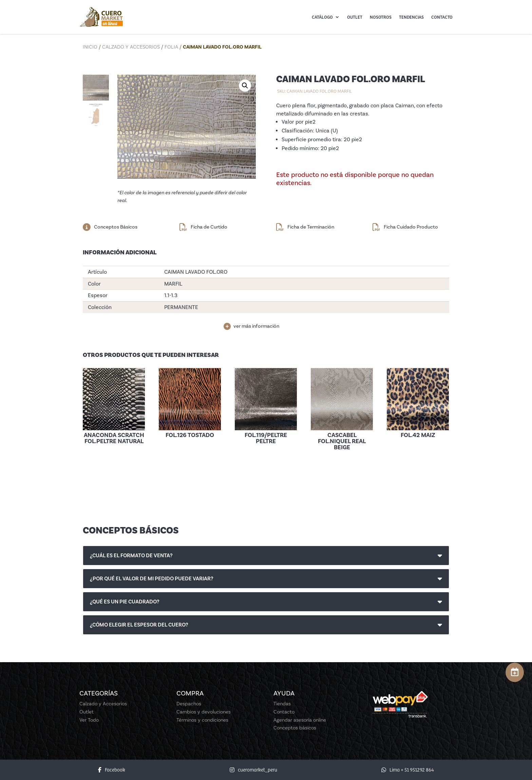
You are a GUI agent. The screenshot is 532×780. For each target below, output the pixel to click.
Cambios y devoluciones (204, 712)
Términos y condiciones (202, 720)
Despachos (189, 704)
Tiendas (282, 704)
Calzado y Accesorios (131, 47)
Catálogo (322, 17)
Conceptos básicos (295, 728)
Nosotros (381, 17)
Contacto (442, 17)
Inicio (90, 47)
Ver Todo (89, 720)
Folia (171, 47)
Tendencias (411, 17)
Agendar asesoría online (300, 720)
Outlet (355, 17)
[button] (245, 86)
